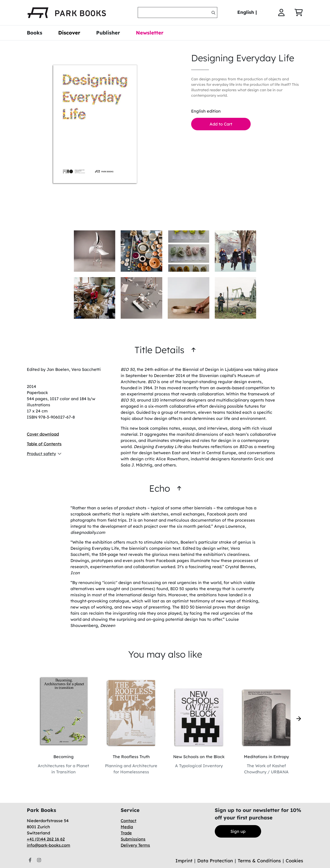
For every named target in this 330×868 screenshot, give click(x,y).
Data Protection (215, 861)
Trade (126, 833)
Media (127, 827)
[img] (213, 13)
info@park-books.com (49, 845)
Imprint (184, 861)
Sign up (238, 831)
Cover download (43, 434)
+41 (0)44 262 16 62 (46, 839)
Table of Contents (44, 444)
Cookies (294, 861)
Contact (129, 821)
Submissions (133, 839)
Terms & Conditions (259, 861)
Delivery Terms (135, 845)
